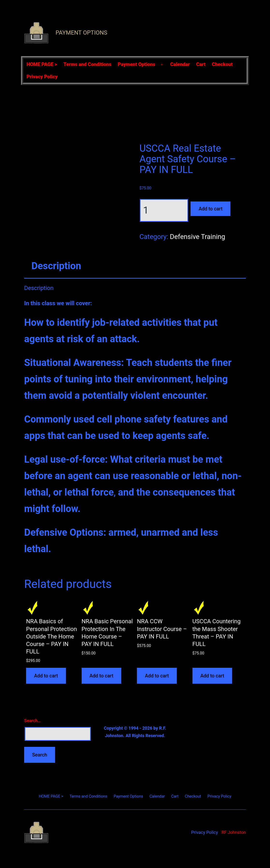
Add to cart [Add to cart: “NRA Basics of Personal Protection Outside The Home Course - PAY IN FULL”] (46, 676)
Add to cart (210, 209)
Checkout (222, 64)
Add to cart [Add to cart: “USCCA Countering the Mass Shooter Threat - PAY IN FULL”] (212, 676)
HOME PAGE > (42, 64)
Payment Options (81, 33)
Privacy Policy (42, 77)
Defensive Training (197, 237)
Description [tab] (56, 266)
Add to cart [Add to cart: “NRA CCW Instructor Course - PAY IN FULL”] (157, 676)
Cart (201, 64)
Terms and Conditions (87, 64)
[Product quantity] (164, 210)
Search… (32, 721)
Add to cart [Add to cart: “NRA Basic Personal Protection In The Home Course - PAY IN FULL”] (102, 676)
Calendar (180, 64)
